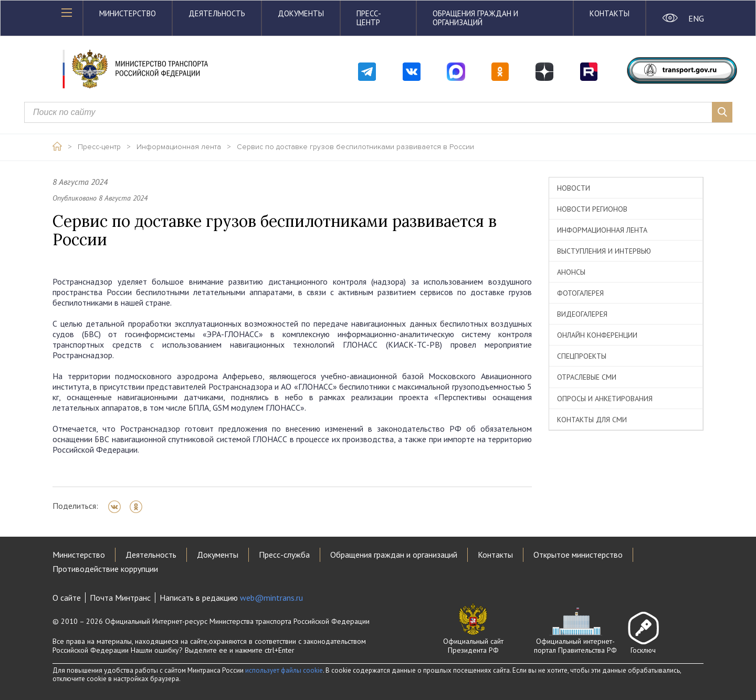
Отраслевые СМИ (587, 377)
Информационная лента (179, 147)
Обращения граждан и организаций (475, 18)
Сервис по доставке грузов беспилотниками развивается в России (355, 147)
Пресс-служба (284, 555)
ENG (696, 18)
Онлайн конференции (597, 335)
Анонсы (571, 272)
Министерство (128, 13)
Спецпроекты (582, 356)
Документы (301, 13)
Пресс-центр (369, 18)
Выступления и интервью (604, 251)
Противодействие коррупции (105, 569)
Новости (574, 188)
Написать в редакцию (231, 598)
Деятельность (217, 13)
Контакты (610, 13)
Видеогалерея (582, 314)
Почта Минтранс (120, 598)
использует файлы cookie (284, 670)
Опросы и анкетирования (605, 399)
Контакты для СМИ (592, 420)
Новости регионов (592, 209)
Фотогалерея (580, 293)
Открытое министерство (578, 555)
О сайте (67, 598)
